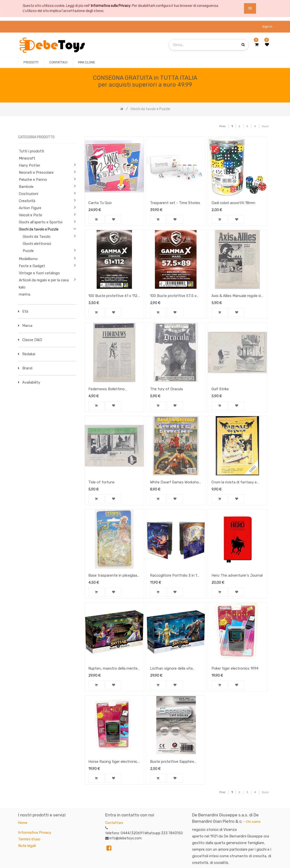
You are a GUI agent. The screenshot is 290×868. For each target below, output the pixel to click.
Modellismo (28, 259)
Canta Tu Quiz (100, 203)
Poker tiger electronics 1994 (235, 668)
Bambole (26, 187)
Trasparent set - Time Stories (175, 203)
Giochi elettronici (37, 244)
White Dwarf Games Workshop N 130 (176, 483)
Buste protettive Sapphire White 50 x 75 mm (172, 762)
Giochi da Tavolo (37, 237)
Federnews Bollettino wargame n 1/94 (106, 389)
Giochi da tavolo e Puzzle (39, 229)
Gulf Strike (220, 389)
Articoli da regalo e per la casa (44, 280)
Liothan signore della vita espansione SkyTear (171, 669)
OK (250, 8)
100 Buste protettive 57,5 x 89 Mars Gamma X (173, 296)
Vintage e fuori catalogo (39, 273)
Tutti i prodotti (31, 151)
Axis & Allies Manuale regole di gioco (236, 296)
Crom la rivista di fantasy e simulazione (234, 483)
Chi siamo (253, 822)
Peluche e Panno (33, 180)
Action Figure (30, 208)
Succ (265, 126)
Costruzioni (29, 194)
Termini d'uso (29, 839)
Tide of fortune (101, 482)
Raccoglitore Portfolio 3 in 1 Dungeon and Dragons (174, 576)
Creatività (27, 201)
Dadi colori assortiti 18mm (233, 203)
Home (23, 823)
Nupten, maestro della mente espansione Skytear (113, 669)
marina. (25, 294)
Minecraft (27, 158)
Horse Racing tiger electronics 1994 (114, 762)
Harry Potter (29, 165)
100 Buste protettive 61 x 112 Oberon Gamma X (113, 296)
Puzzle (28, 251)
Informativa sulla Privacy (111, 6)
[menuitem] (31, 62)
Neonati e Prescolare (36, 172)
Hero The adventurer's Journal (237, 575)
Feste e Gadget (32, 266)
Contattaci (114, 823)
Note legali (27, 846)
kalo (22, 287)
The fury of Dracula (166, 389)
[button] (96, 220)
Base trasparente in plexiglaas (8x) (114, 576)
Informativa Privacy (35, 833)
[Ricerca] (210, 124)
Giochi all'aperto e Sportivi (41, 222)
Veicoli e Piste (30, 215)
